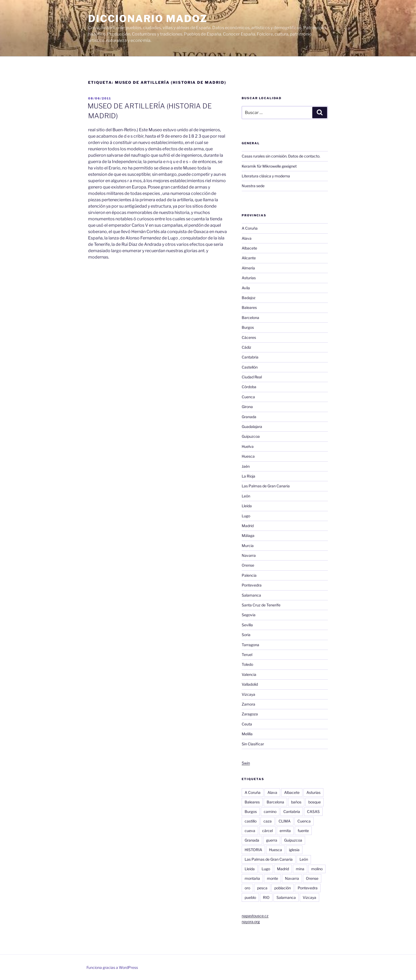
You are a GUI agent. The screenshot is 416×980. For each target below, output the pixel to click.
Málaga (248, 535)
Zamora (248, 704)
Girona (247, 407)
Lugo (246, 516)
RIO (266, 897)
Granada (249, 417)
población (283, 888)
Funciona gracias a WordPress (112, 967)
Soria (246, 635)
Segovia (249, 615)
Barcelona (250, 318)
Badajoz (249, 298)
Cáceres (249, 337)
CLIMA (285, 821)
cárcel (267, 831)
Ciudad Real (252, 377)
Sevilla (247, 625)
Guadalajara (252, 426)
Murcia (248, 546)
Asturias (249, 278)
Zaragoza (250, 714)
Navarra (249, 555)
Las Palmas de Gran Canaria (266, 486)
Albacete (249, 248)
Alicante (249, 258)
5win (246, 763)
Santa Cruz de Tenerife (261, 605)
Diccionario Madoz (148, 19)
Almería (248, 268)
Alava (247, 238)
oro (247, 888)
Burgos (248, 327)
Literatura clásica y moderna (266, 176)
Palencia (249, 575)
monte (272, 878)
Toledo (247, 664)
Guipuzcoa (251, 436)
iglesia (294, 850)
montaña (252, 878)
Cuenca (248, 397)
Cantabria (250, 357)
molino (317, 869)
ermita (285, 831)
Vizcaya (248, 694)
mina (300, 869)
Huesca (248, 456)
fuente (303, 831)
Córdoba (249, 387)
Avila (246, 288)
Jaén (246, 466)
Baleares (249, 307)
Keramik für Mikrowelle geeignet (269, 166)
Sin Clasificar (253, 744)
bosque (315, 802)
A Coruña (250, 228)
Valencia (249, 674)
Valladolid (250, 684)
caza (268, 821)
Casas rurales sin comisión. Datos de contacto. (281, 156)
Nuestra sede (253, 186)
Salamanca (251, 595)
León (246, 496)
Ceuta (247, 724)
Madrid (248, 526)
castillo (251, 821)
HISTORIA (253, 850)
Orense (248, 565)
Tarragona (250, 645)
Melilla (247, 734)
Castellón (250, 367)
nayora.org (251, 922)
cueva (250, 831)
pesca (262, 888)
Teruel (247, 655)
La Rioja (248, 476)
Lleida (247, 506)
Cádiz (246, 347)
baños (296, 802)
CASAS (313, 811)
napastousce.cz (255, 916)
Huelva (248, 446)
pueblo (250, 897)
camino (270, 811)
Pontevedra (252, 585)
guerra (272, 840)
